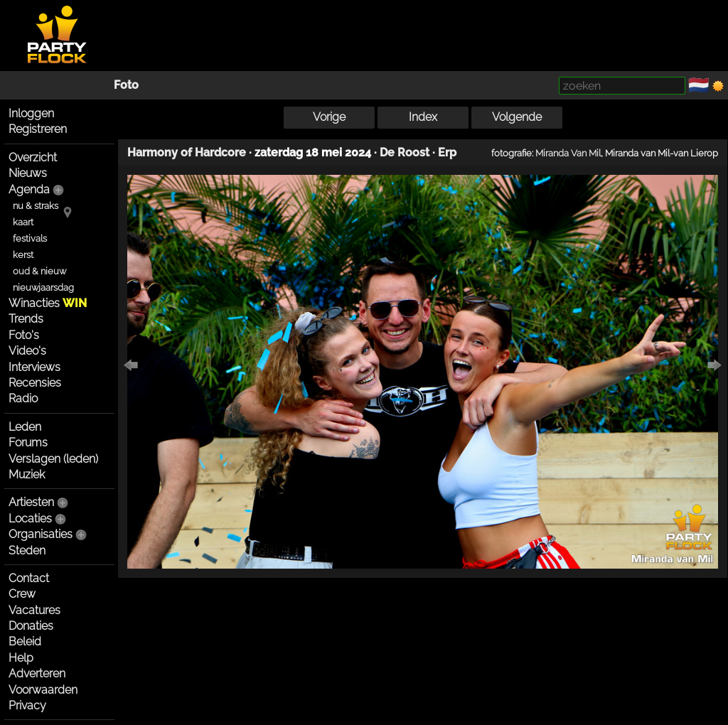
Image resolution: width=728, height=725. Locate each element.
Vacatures (34, 610)
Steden (27, 551)
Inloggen (31, 113)
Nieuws (28, 173)
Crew (22, 594)
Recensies (35, 383)
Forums (28, 442)
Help (21, 658)
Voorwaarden (43, 690)
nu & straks (36, 206)
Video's (27, 351)
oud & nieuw (39, 271)
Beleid (25, 641)
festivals (30, 238)
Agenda (29, 189)
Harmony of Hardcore (187, 152)
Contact (29, 578)
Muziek (27, 474)
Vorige (329, 117)
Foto (126, 85)
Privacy (27, 705)
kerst (23, 255)
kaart (23, 222)
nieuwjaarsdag (43, 288)
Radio (23, 398)
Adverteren (37, 673)
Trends (26, 319)
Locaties (30, 519)
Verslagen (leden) (53, 459)
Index (423, 117)
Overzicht (33, 157)
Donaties (31, 626)
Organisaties (41, 534)
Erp (447, 152)
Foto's (24, 335)
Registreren (38, 129)
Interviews (34, 367)
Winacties (48, 303)
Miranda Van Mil (568, 153)
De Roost (405, 152)
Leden (25, 427)
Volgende (517, 117)
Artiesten (31, 502)
